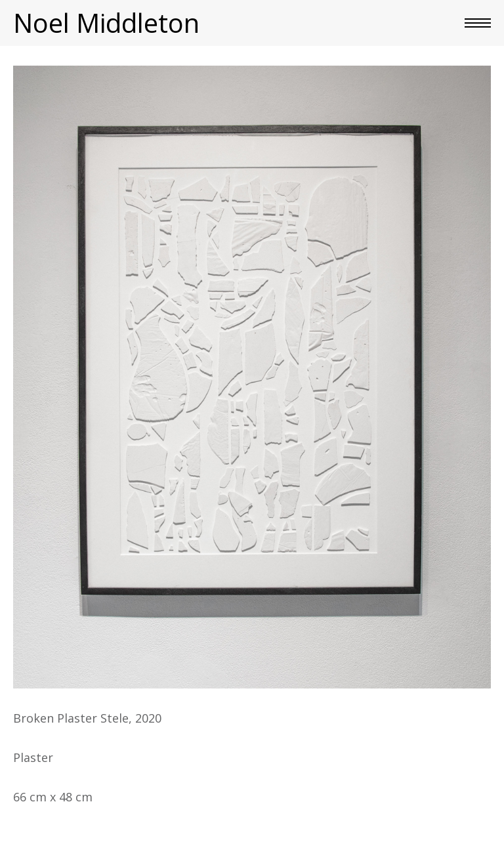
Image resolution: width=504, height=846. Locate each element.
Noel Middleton (106, 23)
